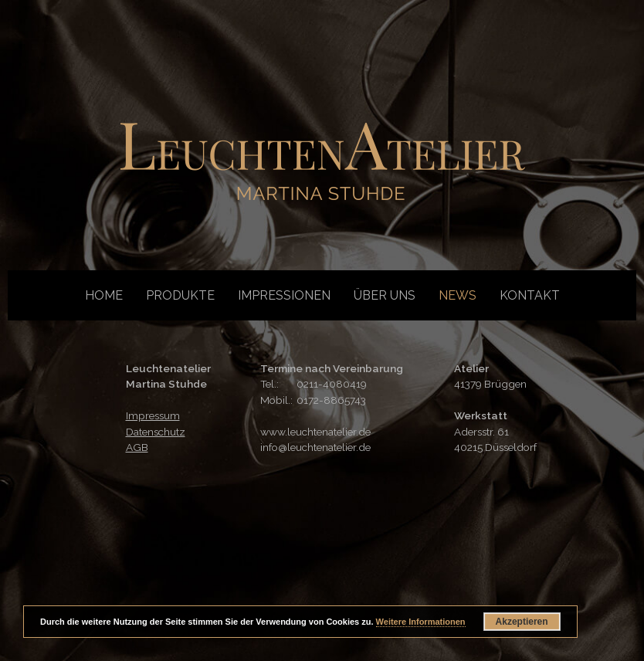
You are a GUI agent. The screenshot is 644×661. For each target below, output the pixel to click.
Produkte (180, 295)
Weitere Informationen (421, 622)
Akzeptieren (522, 622)
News (458, 295)
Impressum (153, 415)
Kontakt (530, 295)
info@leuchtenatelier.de (315, 447)
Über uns (385, 295)
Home (104, 295)
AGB (137, 447)
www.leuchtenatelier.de (315, 432)
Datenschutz (156, 432)
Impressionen (284, 295)
